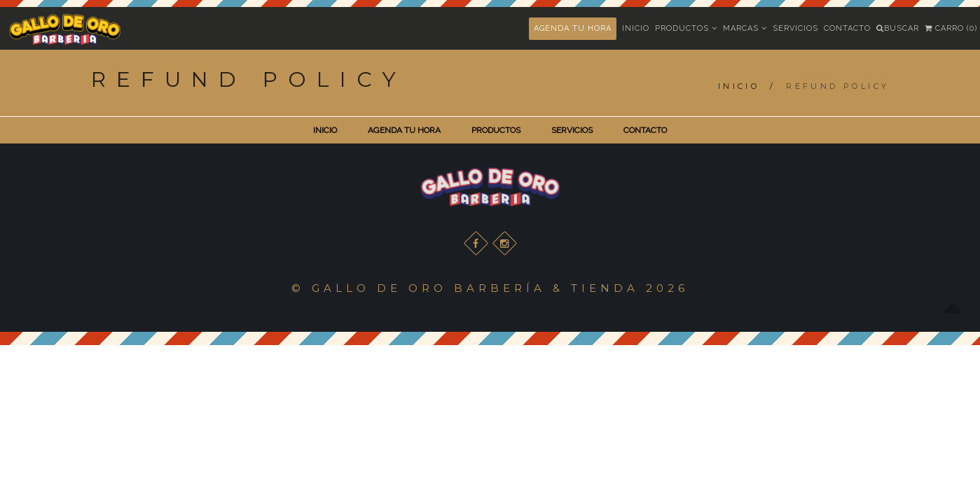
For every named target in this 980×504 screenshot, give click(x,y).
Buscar (898, 28)
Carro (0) (951, 28)
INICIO (325, 130)
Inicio (636, 28)
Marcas (745, 28)
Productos (686, 28)
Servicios (795, 28)
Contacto (847, 28)
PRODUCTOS (496, 130)
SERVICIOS (572, 130)
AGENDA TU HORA (573, 28)
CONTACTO (645, 130)
